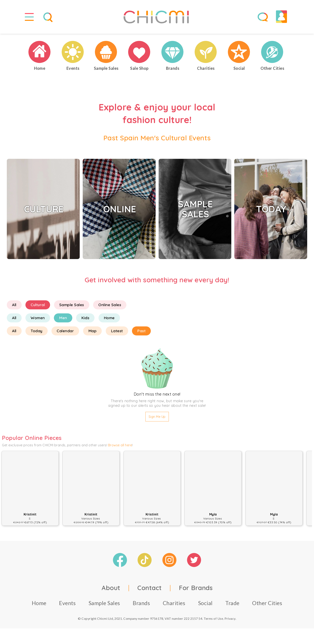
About (111, 589)
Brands (141, 605)
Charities (174, 605)
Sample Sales (72, 307)
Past (141, 333)
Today (37, 333)
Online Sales (110, 307)
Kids (85, 320)
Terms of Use (213, 620)
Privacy (230, 620)
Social (205, 605)
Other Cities (267, 605)
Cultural (38, 307)
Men (63, 320)
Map (93, 333)
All (14, 307)
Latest (117, 333)
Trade (232, 605)
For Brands (196, 589)
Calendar (65, 333)
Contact (150, 589)
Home (109, 320)
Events (67, 605)
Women (38, 320)
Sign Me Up (157, 418)
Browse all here (120, 447)
